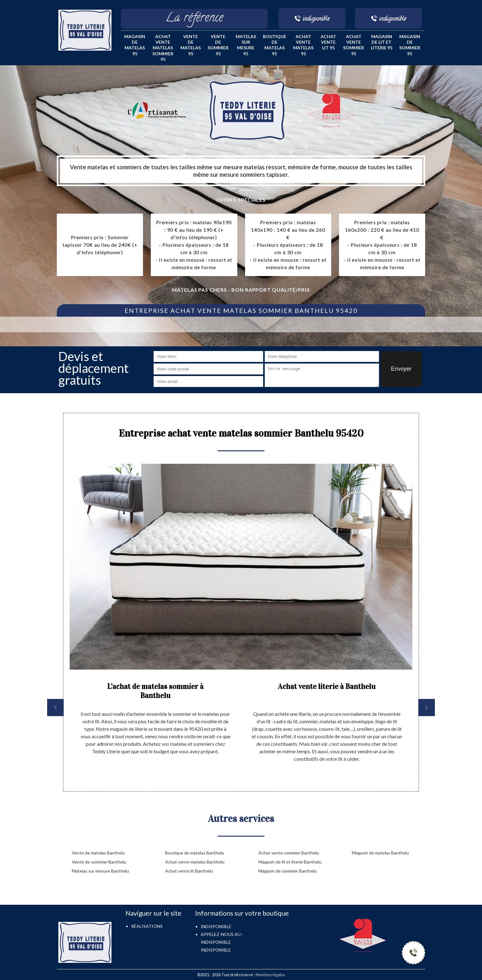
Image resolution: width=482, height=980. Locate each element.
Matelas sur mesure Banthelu (100, 871)
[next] (427, 708)
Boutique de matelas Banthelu (195, 853)
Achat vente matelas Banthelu (195, 862)
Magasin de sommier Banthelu (288, 871)
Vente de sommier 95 (218, 45)
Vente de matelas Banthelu (98, 853)
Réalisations (147, 926)
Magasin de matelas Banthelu (380, 853)
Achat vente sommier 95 (354, 45)
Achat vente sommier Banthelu (289, 853)
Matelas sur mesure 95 (246, 45)
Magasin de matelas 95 (135, 45)
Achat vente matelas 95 (303, 45)
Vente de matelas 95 (191, 45)
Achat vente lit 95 (328, 42)
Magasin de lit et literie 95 (382, 42)
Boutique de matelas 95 (275, 45)
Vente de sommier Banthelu (99, 862)
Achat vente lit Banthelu (189, 871)
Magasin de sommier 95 (410, 45)
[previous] (55, 708)
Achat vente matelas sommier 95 (163, 48)
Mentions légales (270, 975)
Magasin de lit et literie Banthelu (290, 862)
